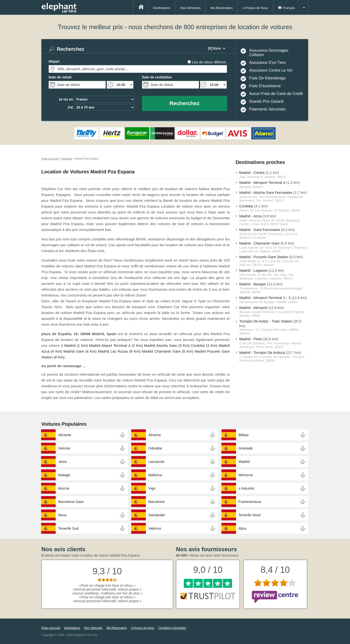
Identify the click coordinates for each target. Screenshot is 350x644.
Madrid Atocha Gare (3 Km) (167, 345)
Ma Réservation (222, 8)
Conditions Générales (172, 628)
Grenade (245, 448)
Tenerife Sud (68, 528)
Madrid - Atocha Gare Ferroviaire (266, 192)
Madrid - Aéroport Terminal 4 (262, 182)
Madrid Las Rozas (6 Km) (119, 351)
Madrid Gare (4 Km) (80, 351)
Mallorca (155, 475)
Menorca (245, 475)
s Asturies (246, 488)
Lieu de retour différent (209, 62)
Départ (54, 61)
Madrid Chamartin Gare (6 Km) (168, 351)
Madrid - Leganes (253, 270)
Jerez (63, 462)
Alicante (65, 435)
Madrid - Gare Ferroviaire (260, 230)
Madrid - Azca (250, 216)
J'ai (70, 107)
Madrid (244, 462)
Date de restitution (157, 77)
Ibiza (242, 528)
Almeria (154, 435)
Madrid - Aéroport (253, 308)
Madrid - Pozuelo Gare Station (264, 257)
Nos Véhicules (190, 8)
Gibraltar (155, 448)
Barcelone (157, 502)
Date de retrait (60, 77)
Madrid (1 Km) (76, 345)
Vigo (152, 488)
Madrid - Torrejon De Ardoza (262, 352)
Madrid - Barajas (253, 284)
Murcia (64, 488)
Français (286, 8)
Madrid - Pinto (250, 339)
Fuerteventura (250, 502)
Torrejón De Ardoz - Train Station (266, 321)
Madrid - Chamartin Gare (259, 243)
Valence (155, 528)
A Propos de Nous (255, 8)
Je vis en (66, 99)
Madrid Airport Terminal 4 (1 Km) (116, 345)
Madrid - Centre (252, 173)
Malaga (64, 475)
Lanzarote (156, 462)
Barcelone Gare (71, 502)
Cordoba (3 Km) (204, 345)
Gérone (64, 448)
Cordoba (246, 206)
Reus (62, 515)
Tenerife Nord (249, 515)
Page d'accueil (51, 628)
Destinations (162, 8)
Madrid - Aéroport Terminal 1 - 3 (265, 298)
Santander (157, 515)
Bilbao (244, 435)
